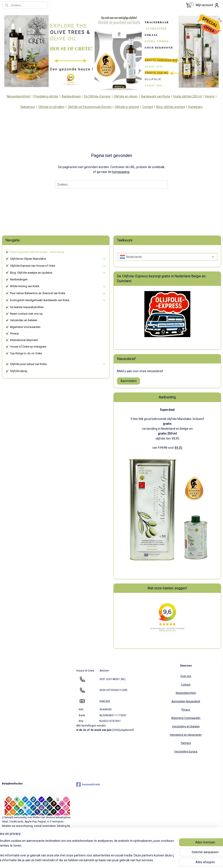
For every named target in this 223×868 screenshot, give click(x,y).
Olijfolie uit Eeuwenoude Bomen (90, 107)
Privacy (14, 333)
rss (105, 860)
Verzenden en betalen (24, 320)
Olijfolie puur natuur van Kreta (58, 364)
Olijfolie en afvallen (51, 107)
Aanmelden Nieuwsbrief (186, 701)
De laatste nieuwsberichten (27, 307)
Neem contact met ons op (26, 314)
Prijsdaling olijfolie (46, 96)
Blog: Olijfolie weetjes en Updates (58, 273)
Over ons (186, 676)
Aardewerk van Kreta (155, 96)
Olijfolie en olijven (126, 96)
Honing (210, 96)
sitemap (97, 860)
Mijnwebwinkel (158, 860)
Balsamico (28, 107)
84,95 (178, 448)
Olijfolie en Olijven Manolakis (58, 259)
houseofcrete (88, 784)
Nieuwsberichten (186, 693)
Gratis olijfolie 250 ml (187, 96)
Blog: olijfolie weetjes (171, 107)
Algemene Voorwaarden (25, 327)
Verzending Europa (186, 752)
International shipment (24, 340)
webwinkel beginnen (121, 860)
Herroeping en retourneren (186, 735)
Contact (148, 107)
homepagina (121, 172)
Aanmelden (128, 381)
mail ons (105, 701)
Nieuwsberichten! (19, 96)
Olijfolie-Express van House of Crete (58, 266)
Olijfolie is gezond (127, 107)
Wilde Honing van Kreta (58, 286)
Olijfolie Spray (19, 371)
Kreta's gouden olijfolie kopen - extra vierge (37, 252)
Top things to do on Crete (26, 353)
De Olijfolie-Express (97, 96)
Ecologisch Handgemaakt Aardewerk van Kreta (58, 300)
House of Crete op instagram (28, 347)
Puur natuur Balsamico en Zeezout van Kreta (58, 293)
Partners (186, 743)
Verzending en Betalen (186, 726)
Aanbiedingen (71, 96)
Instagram (195, 107)
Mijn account (208, 5)
